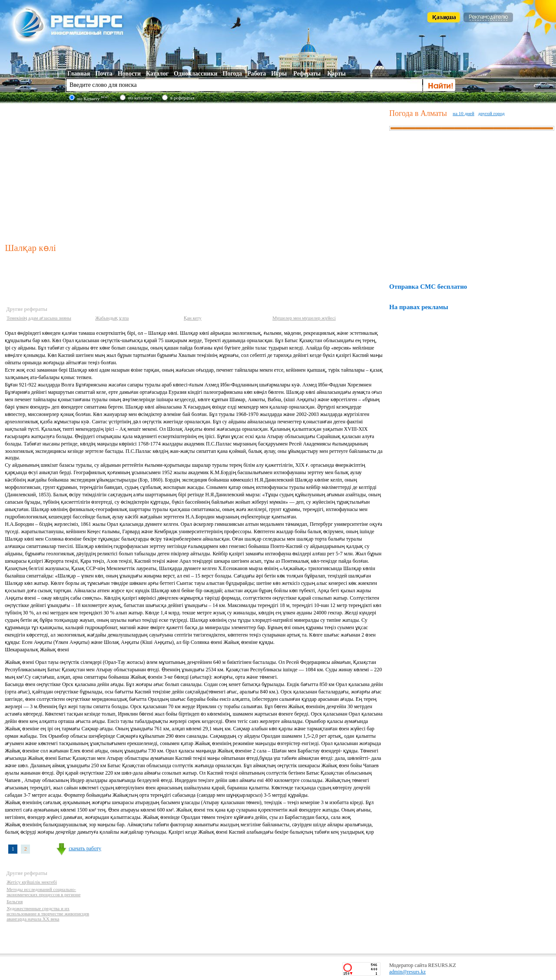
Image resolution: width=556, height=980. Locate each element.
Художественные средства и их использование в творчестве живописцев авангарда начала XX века (48, 914)
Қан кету (193, 318)
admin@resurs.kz (407, 972)
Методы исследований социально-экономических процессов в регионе (43, 892)
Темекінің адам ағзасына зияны (39, 318)
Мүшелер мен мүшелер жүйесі (304, 318)
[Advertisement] (195, 171)
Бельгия (15, 901)
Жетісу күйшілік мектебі (32, 882)
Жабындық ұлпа (112, 318)
